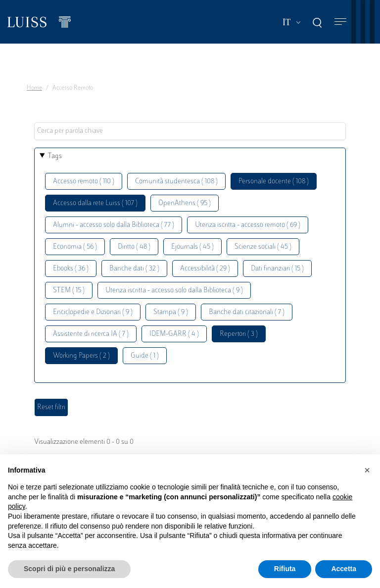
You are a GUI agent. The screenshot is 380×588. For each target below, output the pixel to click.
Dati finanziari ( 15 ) (277, 269)
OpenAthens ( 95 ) (185, 203)
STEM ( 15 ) (69, 291)
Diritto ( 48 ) (134, 247)
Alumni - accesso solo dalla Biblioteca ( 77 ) (114, 225)
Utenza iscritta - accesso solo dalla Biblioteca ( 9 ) (174, 291)
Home (34, 88)
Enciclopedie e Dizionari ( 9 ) (93, 312)
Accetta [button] (344, 569)
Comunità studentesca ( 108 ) (176, 182)
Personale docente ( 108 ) (274, 182)
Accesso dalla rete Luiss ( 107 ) (95, 203)
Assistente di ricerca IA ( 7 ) (91, 334)
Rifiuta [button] (285, 569)
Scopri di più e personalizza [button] (69, 569)
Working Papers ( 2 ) (81, 356)
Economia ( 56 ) (75, 247)
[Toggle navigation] (340, 22)
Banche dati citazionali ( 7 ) (247, 312)
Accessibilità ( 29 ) (205, 269)
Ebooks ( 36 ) (71, 269)
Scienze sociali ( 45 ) (263, 247)
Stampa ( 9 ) (171, 312)
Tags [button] (55, 156)
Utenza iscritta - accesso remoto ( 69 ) (248, 225)
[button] (367, 470)
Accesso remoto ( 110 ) (84, 182)
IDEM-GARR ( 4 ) (174, 334)
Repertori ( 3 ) (239, 334)
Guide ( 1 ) (145, 356)
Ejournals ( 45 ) (192, 247)
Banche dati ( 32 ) (134, 269)
